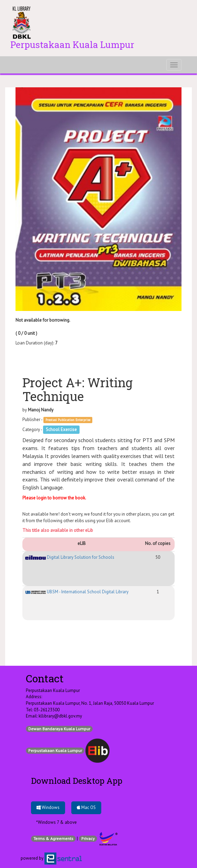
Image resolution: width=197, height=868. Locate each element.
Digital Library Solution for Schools (70, 557)
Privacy (88, 838)
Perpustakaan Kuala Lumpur (55, 750)
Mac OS (86, 807)
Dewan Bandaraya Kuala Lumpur (59, 729)
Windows (48, 807)
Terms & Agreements (53, 838)
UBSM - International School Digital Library (77, 592)
